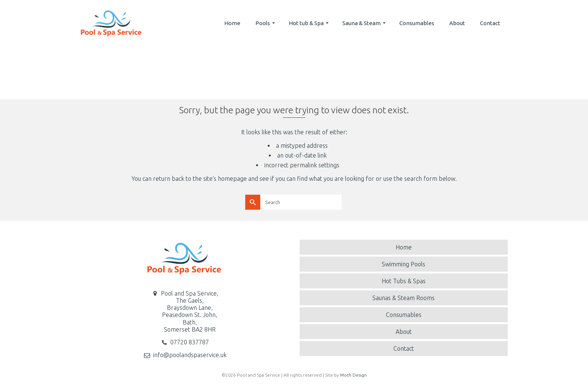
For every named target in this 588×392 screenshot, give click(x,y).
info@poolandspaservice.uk (190, 355)
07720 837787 (190, 342)
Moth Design (353, 375)
